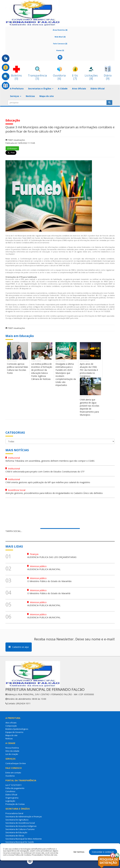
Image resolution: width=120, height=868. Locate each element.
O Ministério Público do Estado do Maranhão (49, 581)
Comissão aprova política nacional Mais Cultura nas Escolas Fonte (18, 368)
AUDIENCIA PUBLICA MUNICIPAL (44, 569)
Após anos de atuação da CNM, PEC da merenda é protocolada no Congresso (89, 370)
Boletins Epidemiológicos (17, 729)
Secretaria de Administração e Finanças (24, 817)
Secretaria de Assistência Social (20, 823)
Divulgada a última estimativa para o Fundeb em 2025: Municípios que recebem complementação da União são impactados (66, 374)
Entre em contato (13, 773)
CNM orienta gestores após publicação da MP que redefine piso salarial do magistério (48, 482)
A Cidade (63, 89)
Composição (11, 726)
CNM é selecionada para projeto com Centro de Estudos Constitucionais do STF (45, 472)
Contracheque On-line (16, 763)
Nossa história (12, 748)
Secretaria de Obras (15, 836)
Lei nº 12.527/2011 (14, 785)
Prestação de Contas (15, 804)
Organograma (12, 798)
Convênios (10, 791)
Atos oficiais (11, 723)
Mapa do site (47, 96)
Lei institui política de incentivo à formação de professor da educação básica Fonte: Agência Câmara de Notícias (42, 371)
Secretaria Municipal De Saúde (20, 842)
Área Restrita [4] (60, 30)
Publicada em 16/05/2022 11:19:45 (20, 143)
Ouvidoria (10, 776)
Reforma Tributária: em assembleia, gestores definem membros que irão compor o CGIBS (50, 461)
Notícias (30, 96)
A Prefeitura (17, 89)
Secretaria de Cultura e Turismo (20, 829)
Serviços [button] (16, 96)
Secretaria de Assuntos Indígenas (21, 826)
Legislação (10, 801)
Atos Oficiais (79, 89)
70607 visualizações (15, 140)
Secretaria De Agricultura (17, 820)
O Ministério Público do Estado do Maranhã (49, 593)
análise (24, 307)
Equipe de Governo (14, 732)
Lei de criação (12, 754)
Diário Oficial (98, 89)
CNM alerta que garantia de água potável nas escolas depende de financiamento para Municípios (90, 407)
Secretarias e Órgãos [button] (41, 89)
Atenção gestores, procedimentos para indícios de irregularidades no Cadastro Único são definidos (54, 493)
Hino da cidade (12, 751)
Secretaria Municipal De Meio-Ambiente (24, 839)
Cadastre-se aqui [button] (19, 647)
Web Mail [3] (60, 37)
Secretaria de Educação (16, 832)
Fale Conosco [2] (60, 44)
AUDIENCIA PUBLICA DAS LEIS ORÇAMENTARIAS (52, 557)
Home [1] (60, 50)
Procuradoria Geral (14, 813)
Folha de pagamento (15, 788)
